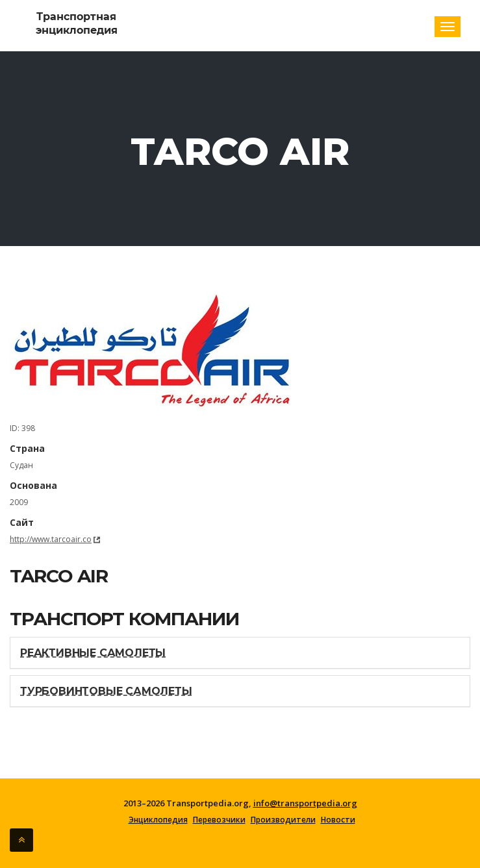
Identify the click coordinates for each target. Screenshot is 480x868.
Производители (283, 820)
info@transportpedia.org (305, 803)
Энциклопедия (158, 820)
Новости (338, 820)
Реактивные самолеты (93, 653)
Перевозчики (219, 820)
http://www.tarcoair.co (51, 539)
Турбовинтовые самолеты (106, 691)
